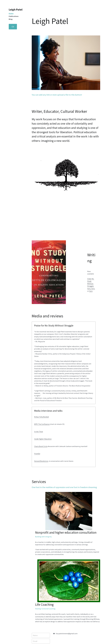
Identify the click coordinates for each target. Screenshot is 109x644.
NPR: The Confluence (77, 338)
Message (37, 583)
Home (11, 13)
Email (36, 577)
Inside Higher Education (78, 355)
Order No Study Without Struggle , (90, 279)
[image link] (87, 539)
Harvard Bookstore (76, 382)
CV (13, 27)
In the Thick (73, 348)
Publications (14, 16)
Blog (11, 19)
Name (36, 571)
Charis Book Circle (76, 362)
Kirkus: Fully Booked (76, 330)
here (89, 284)
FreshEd (72, 375)
